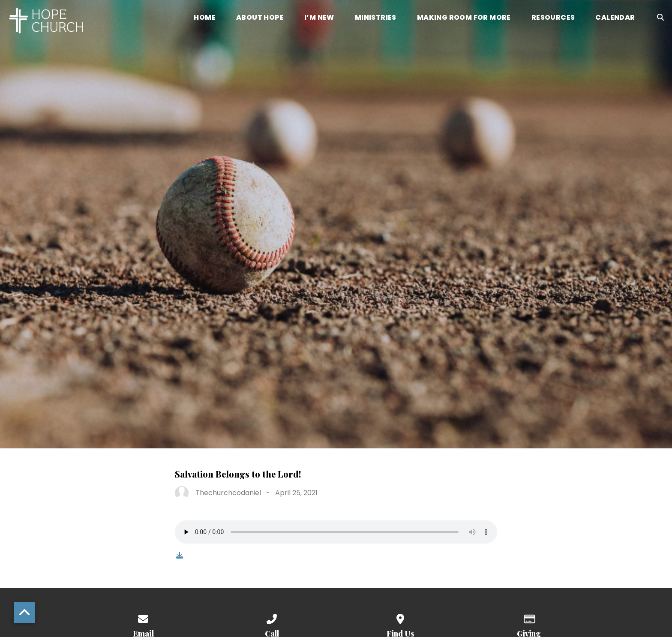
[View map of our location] (400, 617)
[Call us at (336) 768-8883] (272, 617)
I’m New (319, 18)
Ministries (376, 18)
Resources (553, 18)
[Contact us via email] (143, 617)
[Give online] (529, 617)
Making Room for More (464, 18)
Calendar (615, 18)
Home (205, 18)
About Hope (260, 18)
